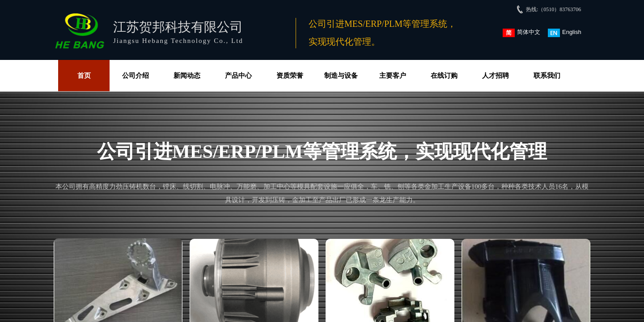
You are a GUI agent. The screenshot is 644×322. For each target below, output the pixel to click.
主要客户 (393, 76)
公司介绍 (136, 76)
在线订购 (444, 76)
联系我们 (547, 76)
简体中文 (521, 33)
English (565, 33)
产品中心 (238, 76)
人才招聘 (496, 76)
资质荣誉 (290, 76)
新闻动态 (187, 76)
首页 (84, 76)
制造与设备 (341, 76)
